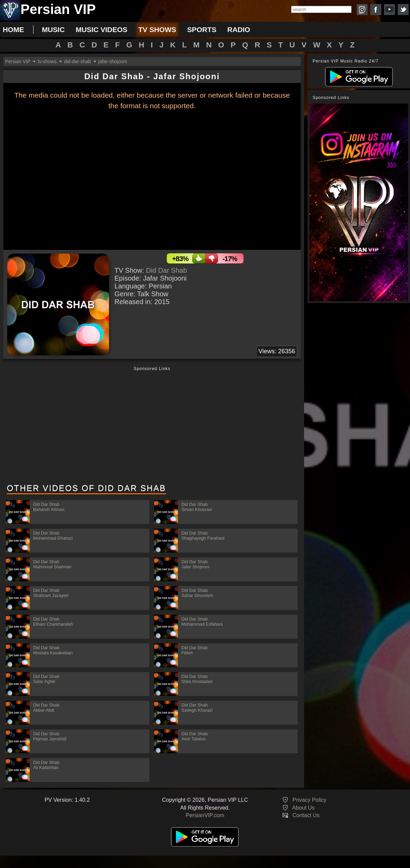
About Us (303, 808)
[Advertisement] (152, 426)
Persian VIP (18, 61)
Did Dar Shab (166, 270)
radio (239, 30)
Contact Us (306, 815)
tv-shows (47, 61)
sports (202, 30)
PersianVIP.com (205, 815)
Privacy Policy (310, 800)
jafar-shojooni (113, 61)
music (53, 30)
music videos (101, 30)
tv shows (157, 30)
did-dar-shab (77, 61)
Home (13, 30)
